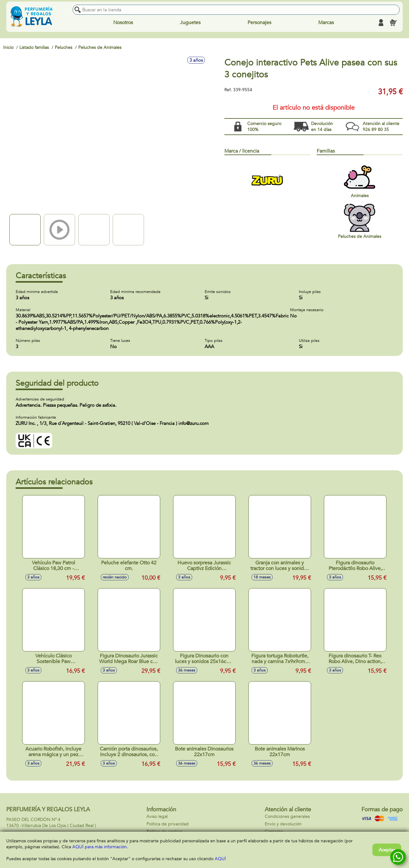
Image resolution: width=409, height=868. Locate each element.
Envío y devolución (283, 824)
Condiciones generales (287, 816)
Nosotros (123, 23)
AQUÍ (220, 859)
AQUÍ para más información (100, 847)
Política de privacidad (168, 824)
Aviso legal (157, 816)
